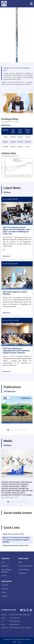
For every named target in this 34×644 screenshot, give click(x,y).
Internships (5, 589)
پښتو (15, 642)
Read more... (7, 125)
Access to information (25, 566)
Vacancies (5, 585)
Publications (22, 573)
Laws (3, 562)
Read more (6, 256)
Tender (4, 592)
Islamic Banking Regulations (6, 571)
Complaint (5, 596)
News (20, 562)
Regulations (5, 566)
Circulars (4, 575)
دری (20, 642)
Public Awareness (24, 570)
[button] (8, 430)
